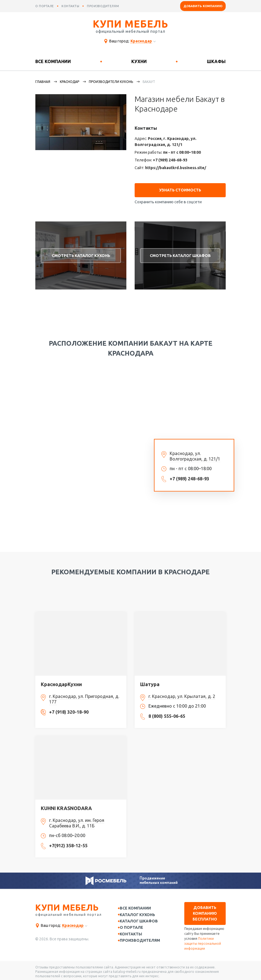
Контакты (134, 935)
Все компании (53, 61)
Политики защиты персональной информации (203, 941)
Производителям (143, 941)
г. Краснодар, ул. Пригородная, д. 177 (84, 697)
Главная (43, 82)
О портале (135, 927)
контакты (70, 6)
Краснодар (70, 82)
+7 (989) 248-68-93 (170, 160)
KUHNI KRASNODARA (66, 806)
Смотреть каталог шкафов (180, 253)
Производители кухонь (111, 82)
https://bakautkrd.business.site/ (176, 168)
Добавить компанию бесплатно (205, 911)
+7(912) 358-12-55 (68, 843)
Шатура (150, 682)
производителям (103, 6)
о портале (45, 6)
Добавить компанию (203, 6)
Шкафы (216, 61)
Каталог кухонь (140, 913)
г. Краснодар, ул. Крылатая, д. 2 (182, 694)
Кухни (139, 61)
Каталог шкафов (142, 920)
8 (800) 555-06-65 (167, 714)
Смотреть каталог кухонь (81, 253)
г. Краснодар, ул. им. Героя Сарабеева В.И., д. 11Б (77, 821)
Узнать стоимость (180, 188)
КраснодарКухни (61, 682)
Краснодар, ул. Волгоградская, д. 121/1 (195, 454)
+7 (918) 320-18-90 (69, 710)
